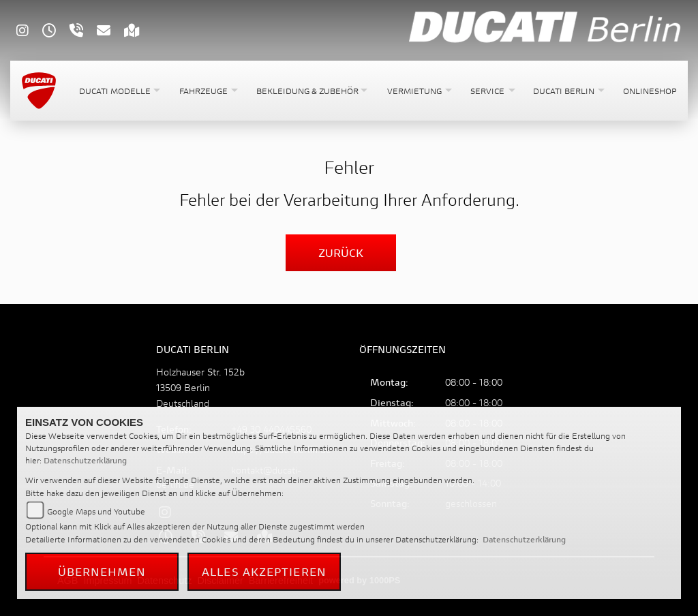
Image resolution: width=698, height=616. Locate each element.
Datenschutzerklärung (85, 460)
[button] (118, 91)
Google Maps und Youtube (96, 511)
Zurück (341, 252)
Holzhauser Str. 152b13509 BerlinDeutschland (200, 387)
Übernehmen (102, 571)
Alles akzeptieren (264, 571)
